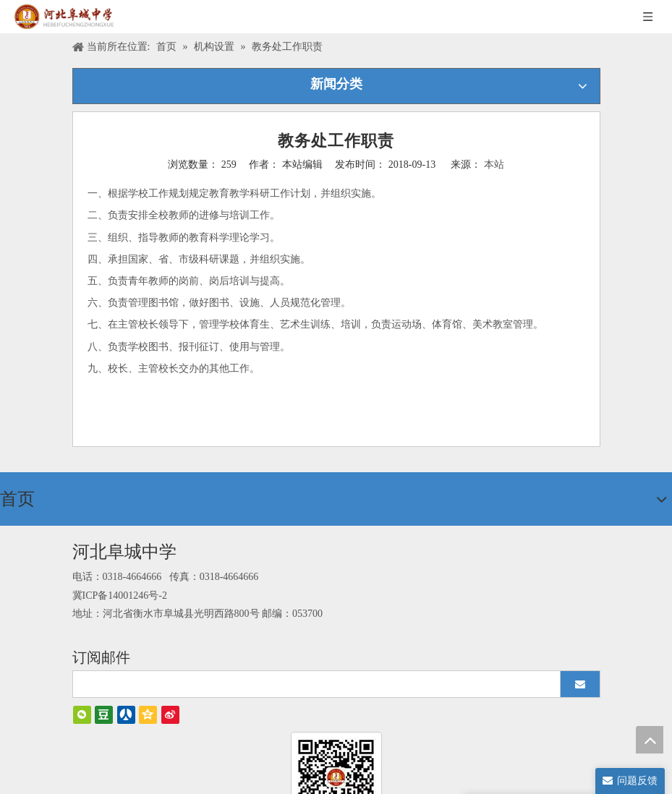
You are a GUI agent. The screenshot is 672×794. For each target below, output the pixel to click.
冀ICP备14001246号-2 (120, 595)
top (650, 740)
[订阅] (580, 684)
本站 (494, 165)
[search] (310, 684)
